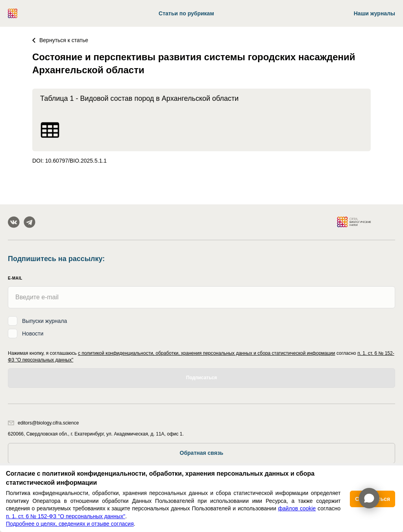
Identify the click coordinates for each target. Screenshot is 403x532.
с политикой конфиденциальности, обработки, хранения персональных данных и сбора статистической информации (206, 353)
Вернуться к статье (60, 40)
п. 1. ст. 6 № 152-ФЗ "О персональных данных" (66, 516)
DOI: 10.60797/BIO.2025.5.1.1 (69, 161)
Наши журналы (374, 13)
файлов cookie (297, 508)
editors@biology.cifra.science (43, 423)
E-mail (15, 278)
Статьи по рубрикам (186, 13)
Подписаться (201, 378)
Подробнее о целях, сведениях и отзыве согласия (70, 524)
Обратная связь (202, 453)
